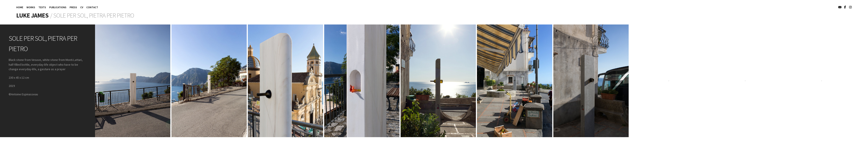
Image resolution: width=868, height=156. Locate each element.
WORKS (31, 7)
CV (82, 7)
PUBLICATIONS (58, 7)
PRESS (73, 7)
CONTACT (92, 7)
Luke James (32, 15)
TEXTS (42, 7)
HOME (20, 7)
